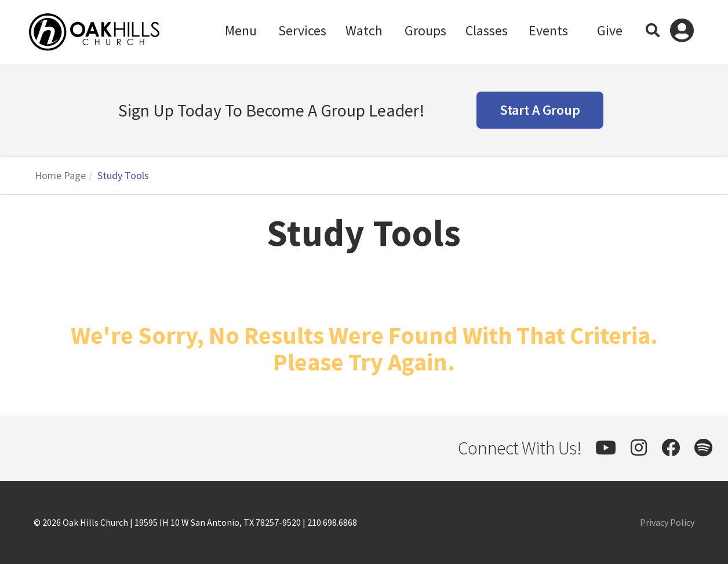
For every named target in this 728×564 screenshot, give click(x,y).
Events (548, 30)
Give (610, 30)
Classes (487, 30)
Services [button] (302, 30)
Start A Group (540, 110)
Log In (682, 32)
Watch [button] (364, 30)
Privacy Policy (667, 522)
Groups (425, 30)
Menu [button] (241, 30)
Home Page (60, 175)
